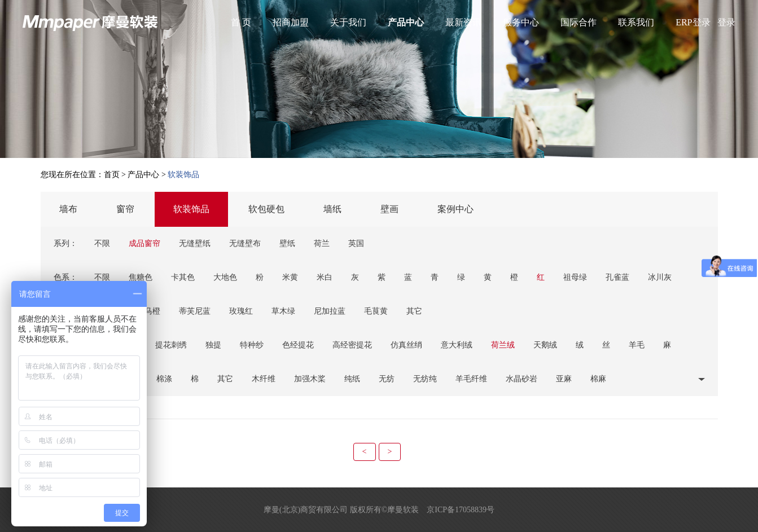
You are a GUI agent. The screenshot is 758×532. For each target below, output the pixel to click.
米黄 (290, 277)
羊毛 (637, 345)
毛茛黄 (376, 311)
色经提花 (298, 345)
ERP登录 (693, 22)
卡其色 (183, 277)
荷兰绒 (503, 345)
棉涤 (164, 379)
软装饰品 (191, 209)
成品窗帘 (144, 243)
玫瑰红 (241, 311)
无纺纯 (425, 379)
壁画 (389, 209)
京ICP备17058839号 (461, 510)
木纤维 (264, 379)
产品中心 (406, 22)
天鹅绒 (545, 345)
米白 (325, 277)
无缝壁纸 (195, 243)
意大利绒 (457, 345)
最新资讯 (463, 22)
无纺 (387, 379)
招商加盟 (291, 22)
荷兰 (322, 243)
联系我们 (636, 22)
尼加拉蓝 (330, 311)
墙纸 (332, 209)
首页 (112, 175)
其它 (414, 311)
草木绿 (283, 311)
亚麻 (564, 379)
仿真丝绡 (406, 345)
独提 (213, 345)
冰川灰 (660, 277)
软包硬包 (266, 209)
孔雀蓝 (617, 277)
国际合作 (579, 22)
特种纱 (252, 345)
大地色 (225, 277)
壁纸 (287, 243)
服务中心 (521, 22)
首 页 (241, 22)
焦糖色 (141, 277)
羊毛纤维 (471, 379)
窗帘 (125, 209)
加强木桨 (310, 379)
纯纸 (352, 379)
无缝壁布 (245, 243)
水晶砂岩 (522, 379)
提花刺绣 (171, 345)
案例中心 (455, 209)
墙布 (68, 209)
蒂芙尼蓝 (195, 311)
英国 (356, 243)
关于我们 (348, 22)
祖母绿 (575, 277)
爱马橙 (148, 311)
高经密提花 (352, 345)
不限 (102, 243)
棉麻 (598, 379)
